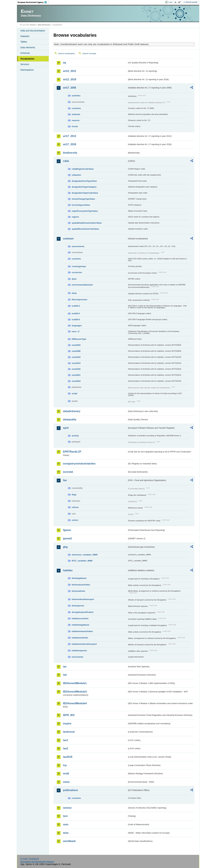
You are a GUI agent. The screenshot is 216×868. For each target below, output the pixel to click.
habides (68, 570)
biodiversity (70, 153)
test (65, 816)
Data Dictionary (44, 25)
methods (76, 114)
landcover (69, 732)
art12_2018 (70, 79)
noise (66, 782)
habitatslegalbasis (81, 625)
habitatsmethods (80, 638)
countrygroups (79, 266)
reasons (76, 120)
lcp (65, 765)
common (68, 239)
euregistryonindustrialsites (79, 464)
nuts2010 (76, 357)
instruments (78, 657)
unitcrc (75, 520)
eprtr (66, 428)
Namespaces (27, 70)
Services (25, 64)
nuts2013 (76, 363)
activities (76, 96)
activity (75, 436)
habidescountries (80, 618)
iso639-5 (76, 320)
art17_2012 (70, 136)
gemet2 (68, 538)
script (75, 393)
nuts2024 (76, 381)
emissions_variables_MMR (85, 555)
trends (75, 126)
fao (65, 480)
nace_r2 (76, 331)
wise (66, 833)
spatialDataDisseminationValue (87, 223)
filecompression (80, 300)
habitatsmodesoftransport (84, 644)
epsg (74, 293)
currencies (77, 272)
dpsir (74, 279)
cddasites (76, 175)
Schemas (25, 53)
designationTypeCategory (84, 187)
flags (74, 495)
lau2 (66, 748)
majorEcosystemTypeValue (85, 211)
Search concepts (89, 53)
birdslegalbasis (79, 578)
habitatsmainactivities (82, 631)
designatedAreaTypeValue (84, 181)
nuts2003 (76, 345)
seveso (67, 808)
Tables (24, 42)
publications (71, 790)
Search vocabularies (67, 53)
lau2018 (68, 757)
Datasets (25, 36)
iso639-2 (76, 306)
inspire (67, 724)
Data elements (28, 47)
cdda (66, 161)
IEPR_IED (69, 715)
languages (77, 326)
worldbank (69, 841)
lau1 (66, 740)
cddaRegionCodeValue (83, 169)
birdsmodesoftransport (83, 599)
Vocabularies (27, 59)
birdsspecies (78, 606)
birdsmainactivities (81, 585)
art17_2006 (70, 88)
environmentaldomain (82, 285)
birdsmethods (79, 591)
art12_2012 (70, 71)
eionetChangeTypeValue (83, 199)
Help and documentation (33, 31)
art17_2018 (70, 144)
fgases (67, 530)
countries (76, 108)
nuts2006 (76, 351)
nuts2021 (76, 375)
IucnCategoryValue (81, 205)
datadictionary (72, 411)
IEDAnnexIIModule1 (75, 683)
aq (65, 63)
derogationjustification (83, 612)
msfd (66, 774)
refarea (75, 507)
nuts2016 (76, 369)
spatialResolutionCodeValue (85, 229)
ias (65, 667)
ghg (65, 547)
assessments (78, 246)
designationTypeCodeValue (85, 193)
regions (75, 217)
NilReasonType (79, 339)
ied (65, 675)
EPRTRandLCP (72, 452)
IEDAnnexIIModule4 (75, 703)
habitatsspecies (79, 651)
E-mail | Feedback (30, 859)
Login (170, 2)
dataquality (70, 419)
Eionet (33, 25)
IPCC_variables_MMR (82, 561)
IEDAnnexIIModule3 (75, 692)
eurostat (68, 472)
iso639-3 (76, 313)
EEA (33, 2)
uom (66, 824)
